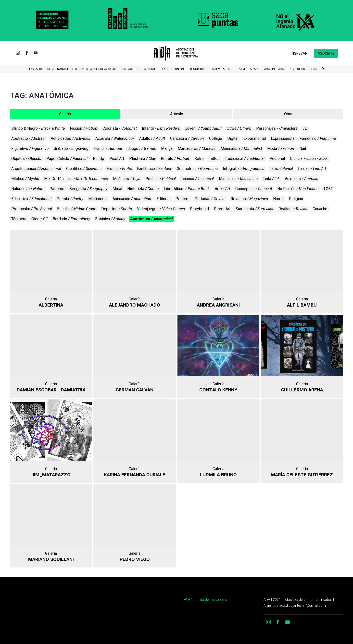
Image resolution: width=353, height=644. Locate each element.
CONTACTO (128, 69)
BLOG (313, 69)
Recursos (197, 69)
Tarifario (35, 69)
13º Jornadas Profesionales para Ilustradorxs (81, 69)
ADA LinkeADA (274, 69)
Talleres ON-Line (174, 69)
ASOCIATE (150, 69)
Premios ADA (247, 69)
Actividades (221, 69)
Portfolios (297, 69)
